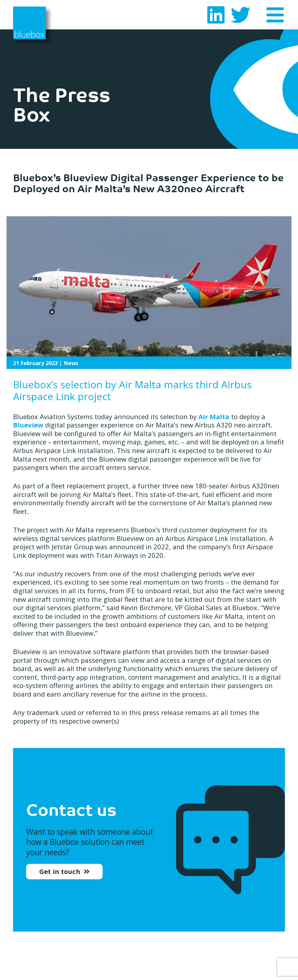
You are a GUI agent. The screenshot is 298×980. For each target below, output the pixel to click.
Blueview (28, 425)
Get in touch (61, 873)
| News (46, 363)
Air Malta (214, 416)
